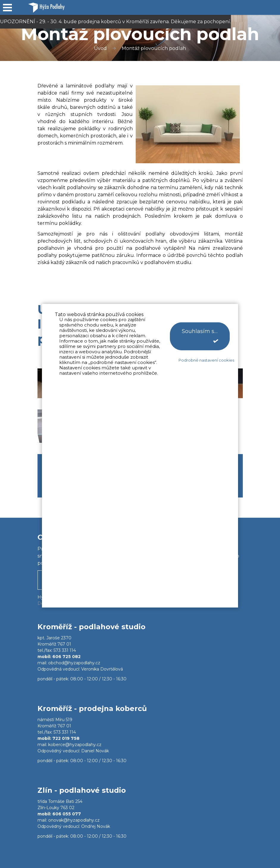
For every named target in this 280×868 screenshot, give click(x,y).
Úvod (100, 48)
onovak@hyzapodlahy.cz (74, 820)
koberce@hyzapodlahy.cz (75, 745)
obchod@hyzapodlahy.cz (74, 663)
